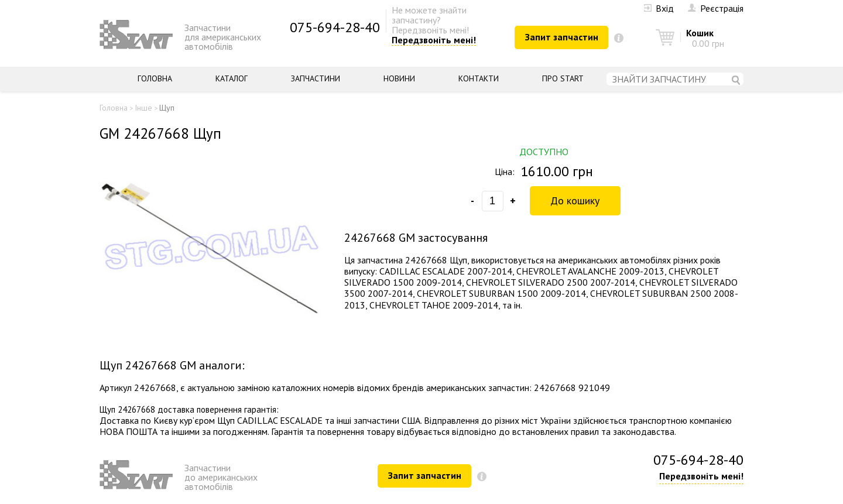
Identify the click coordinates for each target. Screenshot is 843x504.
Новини (399, 78)
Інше (143, 108)
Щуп (167, 108)
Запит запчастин (562, 37)
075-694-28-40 (335, 27)
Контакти (479, 78)
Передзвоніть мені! (434, 40)
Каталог (232, 78)
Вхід (659, 8)
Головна (155, 78)
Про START (563, 78)
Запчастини (316, 78)
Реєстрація (716, 8)
